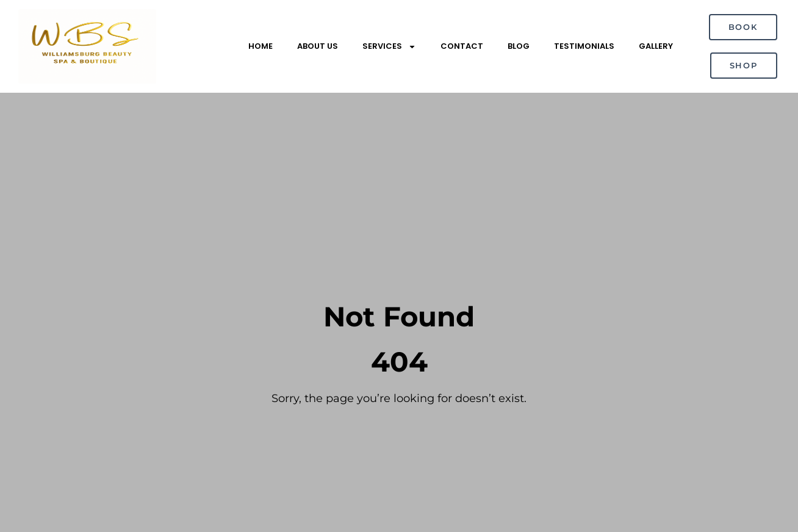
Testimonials (584, 46)
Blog (519, 46)
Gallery (656, 46)
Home (261, 46)
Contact (462, 46)
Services (389, 47)
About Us (318, 46)
